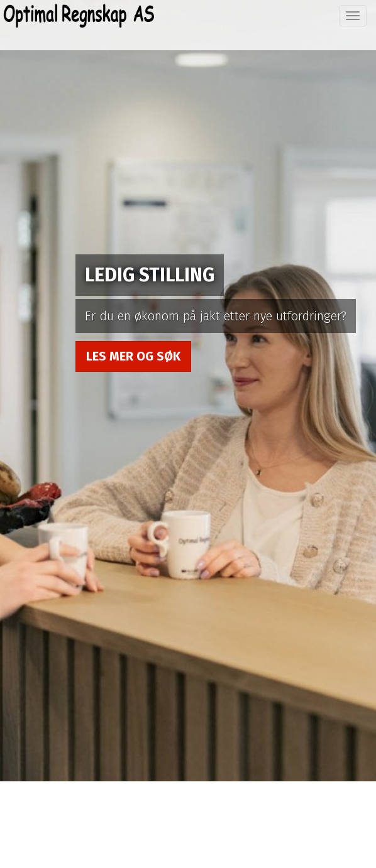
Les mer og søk (133, 356)
